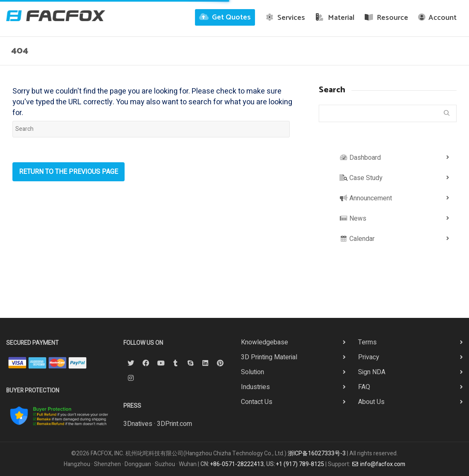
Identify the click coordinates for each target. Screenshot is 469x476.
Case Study (361, 178)
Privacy (369, 357)
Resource (386, 18)
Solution (253, 372)
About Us (371, 402)
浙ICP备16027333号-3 (317, 453)
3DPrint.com (174, 424)
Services (285, 18)
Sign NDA (372, 372)
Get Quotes (225, 17)
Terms (367, 342)
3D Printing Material (269, 357)
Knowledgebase (265, 342)
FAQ (364, 387)
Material (335, 18)
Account (437, 18)
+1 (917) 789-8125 (300, 464)
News (353, 219)
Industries (255, 387)
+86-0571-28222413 (237, 464)
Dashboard (360, 158)
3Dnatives (138, 424)
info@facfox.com (378, 464)
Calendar (357, 239)
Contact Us (257, 402)
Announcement (366, 198)
